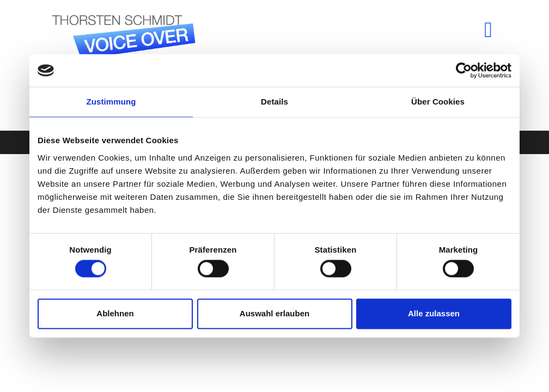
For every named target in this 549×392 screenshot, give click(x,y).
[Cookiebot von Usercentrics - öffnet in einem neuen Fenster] (464, 70)
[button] (488, 30)
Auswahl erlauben (274, 313)
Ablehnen (115, 313)
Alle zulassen (434, 313)
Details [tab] (274, 102)
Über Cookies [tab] (438, 102)
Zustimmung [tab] (111, 102)
